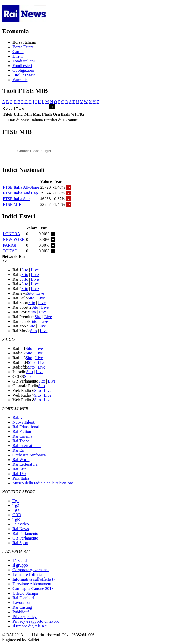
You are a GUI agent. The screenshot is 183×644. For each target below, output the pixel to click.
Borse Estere (23, 47)
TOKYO (10, 251)
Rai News (21, 529)
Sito (25, 270)
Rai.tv (18, 418)
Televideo (21, 524)
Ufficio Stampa (25, 593)
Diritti (18, 56)
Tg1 (16, 501)
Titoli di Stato (24, 75)
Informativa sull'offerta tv (34, 579)
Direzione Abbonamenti (32, 584)
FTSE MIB (12, 204)
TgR (16, 519)
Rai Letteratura (25, 464)
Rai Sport (20, 543)
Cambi (18, 52)
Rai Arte (20, 469)
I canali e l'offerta (27, 574)
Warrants (20, 80)
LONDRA (12, 234)
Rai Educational (26, 427)
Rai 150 (19, 474)
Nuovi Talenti (24, 422)
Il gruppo (20, 565)
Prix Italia (21, 478)
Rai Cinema (22, 436)
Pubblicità (21, 612)
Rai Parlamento (25, 533)
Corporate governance (31, 570)
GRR (17, 515)
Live (35, 270)
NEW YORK (14, 239)
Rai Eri (18, 450)
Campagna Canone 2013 (33, 589)
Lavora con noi (25, 603)
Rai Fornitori (23, 598)
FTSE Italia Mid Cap (20, 193)
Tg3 (16, 510)
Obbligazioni (23, 70)
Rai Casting (22, 607)
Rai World (21, 460)
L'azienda (21, 560)
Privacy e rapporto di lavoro (36, 621)
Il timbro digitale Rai (30, 626)
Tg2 (16, 505)
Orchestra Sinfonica (29, 455)
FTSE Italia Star (16, 199)
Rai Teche (21, 441)
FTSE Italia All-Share (21, 187)
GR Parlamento (25, 538)
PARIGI (10, 245)
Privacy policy (25, 617)
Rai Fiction (22, 432)
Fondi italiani (24, 61)
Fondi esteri (22, 66)
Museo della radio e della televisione (43, 483)
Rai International (27, 446)
